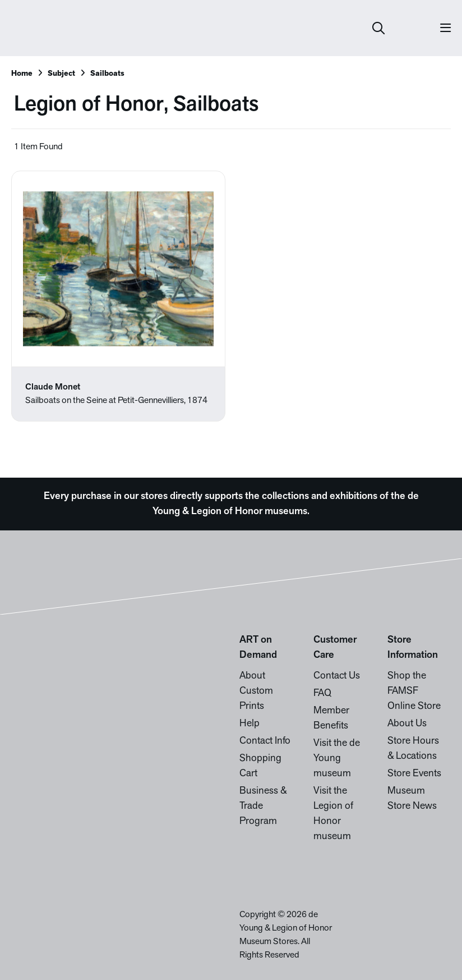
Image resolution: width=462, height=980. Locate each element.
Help (250, 724)
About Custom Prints (256, 691)
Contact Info (265, 741)
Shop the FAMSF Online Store (414, 691)
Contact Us (337, 676)
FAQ (322, 693)
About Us (407, 724)
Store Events (414, 774)
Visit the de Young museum (337, 759)
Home (22, 74)
